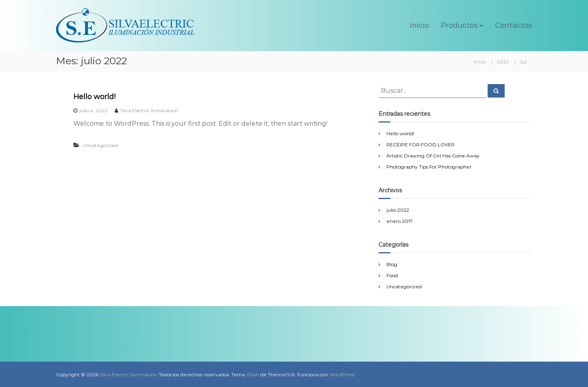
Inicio (419, 25)
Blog (392, 264)
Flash (253, 375)
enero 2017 (400, 221)
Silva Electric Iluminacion (149, 110)
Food (392, 275)
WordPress (342, 375)
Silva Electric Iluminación (129, 375)
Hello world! (94, 97)
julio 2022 (398, 210)
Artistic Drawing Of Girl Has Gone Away (433, 156)
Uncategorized (101, 145)
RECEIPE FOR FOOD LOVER (421, 145)
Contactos (514, 25)
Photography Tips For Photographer (429, 167)
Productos (459, 25)
